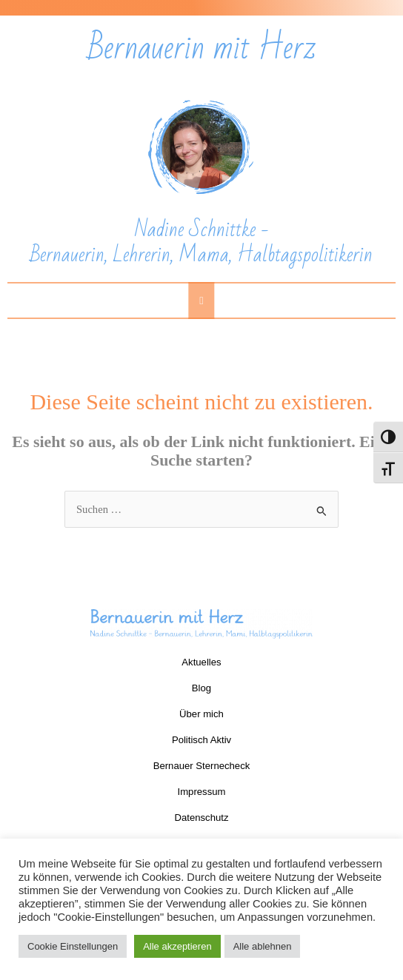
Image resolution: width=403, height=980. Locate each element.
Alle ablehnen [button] (263, 946)
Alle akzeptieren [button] (177, 946)
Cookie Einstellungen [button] (73, 946)
